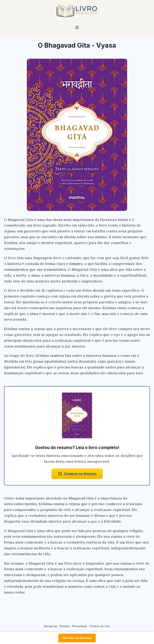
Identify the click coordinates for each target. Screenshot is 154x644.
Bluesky (65, 626)
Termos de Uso (100, 626)
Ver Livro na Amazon (77, 638)
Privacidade (80, 626)
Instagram (51, 626)
